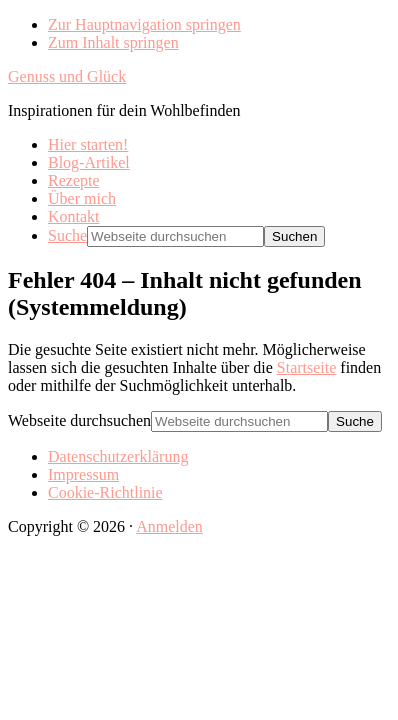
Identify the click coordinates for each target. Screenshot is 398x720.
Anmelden (169, 526)
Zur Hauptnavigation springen (144, 24)
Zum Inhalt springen (113, 42)
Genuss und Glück (67, 76)
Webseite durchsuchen (79, 420)
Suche (67, 235)
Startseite (307, 367)
